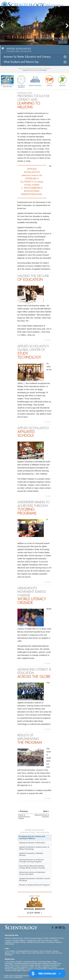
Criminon (49, 80)
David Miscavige (36, 963)
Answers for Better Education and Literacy (27, 57)
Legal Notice (18, 977)
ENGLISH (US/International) (14, 938)
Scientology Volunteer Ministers (31, 965)
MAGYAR (49, 940)
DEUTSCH (42, 940)
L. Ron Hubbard (10, 951)
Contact (48, 953)
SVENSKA (8, 942)
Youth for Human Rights (13, 970)
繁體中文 (23, 940)
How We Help (7, 87)
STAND (31, 967)
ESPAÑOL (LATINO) (19, 942)
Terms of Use (9, 977)
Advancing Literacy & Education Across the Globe (32, 873)
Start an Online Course (12, 965)
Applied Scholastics (35, 80)
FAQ (13, 953)
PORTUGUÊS (9, 944)
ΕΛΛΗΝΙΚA (50, 942)
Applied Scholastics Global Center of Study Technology (34, 848)
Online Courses (27, 953)
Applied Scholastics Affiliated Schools (31, 854)
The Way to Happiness (21, 81)
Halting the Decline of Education (32, 843)
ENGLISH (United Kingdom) (33, 938)
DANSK (46, 938)
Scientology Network (30, 962)
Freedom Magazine (21, 967)
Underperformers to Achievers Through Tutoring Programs (31, 861)
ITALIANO (58, 942)
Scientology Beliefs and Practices (27, 951)
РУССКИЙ (15, 940)
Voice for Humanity (45, 951)
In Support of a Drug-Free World (37, 969)
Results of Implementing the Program (34, 885)
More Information (38, 953)
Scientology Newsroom (22, 963)
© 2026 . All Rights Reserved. (24, 976)
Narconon (62, 80)
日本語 (8, 940)
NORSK (56, 940)
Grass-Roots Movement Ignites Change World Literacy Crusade (32, 867)
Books (18, 953)
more (46, 340)
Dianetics (19, 962)
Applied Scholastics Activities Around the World (34, 879)
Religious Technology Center (52, 963)
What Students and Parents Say (21, 62)
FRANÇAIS (54, 938)
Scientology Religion (45, 962)
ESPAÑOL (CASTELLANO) (36, 942)
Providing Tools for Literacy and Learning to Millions (32, 837)
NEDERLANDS (32, 940)
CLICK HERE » (34, 913)
